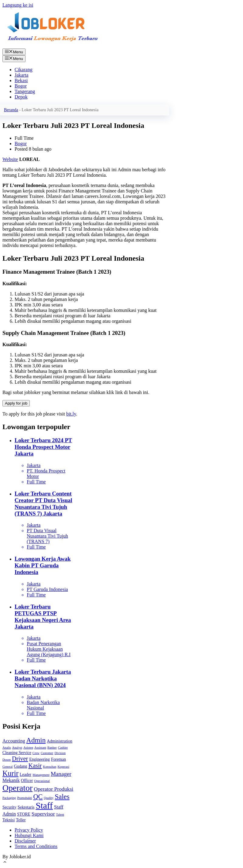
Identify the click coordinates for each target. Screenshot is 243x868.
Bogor (21, 86)
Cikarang (24, 70)
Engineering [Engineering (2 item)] (39, 759)
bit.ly (71, 414)
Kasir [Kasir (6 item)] (35, 766)
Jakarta (21, 75)
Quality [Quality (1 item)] (49, 798)
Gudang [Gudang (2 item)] (21, 766)
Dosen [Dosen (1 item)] (7, 760)
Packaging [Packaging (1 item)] (9, 798)
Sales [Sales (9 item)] (62, 797)
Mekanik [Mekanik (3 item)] (11, 780)
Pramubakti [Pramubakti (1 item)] (24, 798)
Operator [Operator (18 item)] (17, 788)
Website (10, 159)
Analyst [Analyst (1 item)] (17, 748)
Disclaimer (25, 841)
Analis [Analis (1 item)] (7, 748)
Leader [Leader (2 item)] (26, 775)
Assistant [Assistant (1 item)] (40, 748)
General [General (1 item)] (8, 767)
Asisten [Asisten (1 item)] (28, 748)
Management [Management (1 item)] (41, 775)
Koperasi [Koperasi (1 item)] (63, 767)
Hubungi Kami (29, 835)
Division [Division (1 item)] (60, 753)
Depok (21, 97)
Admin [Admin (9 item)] (36, 740)
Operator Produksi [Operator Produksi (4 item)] (53, 789)
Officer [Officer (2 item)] (27, 781)
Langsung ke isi (18, 5)
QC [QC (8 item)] (38, 797)
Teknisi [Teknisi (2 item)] (9, 820)
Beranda (11, 110)
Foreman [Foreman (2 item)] (58, 759)
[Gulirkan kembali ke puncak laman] (5, 863)
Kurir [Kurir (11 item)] (10, 773)
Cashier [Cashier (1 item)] (63, 748)
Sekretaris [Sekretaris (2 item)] (26, 807)
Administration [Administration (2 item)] (60, 741)
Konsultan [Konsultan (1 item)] (50, 767)
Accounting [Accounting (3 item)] (14, 741)
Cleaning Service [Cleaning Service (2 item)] (17, 753)
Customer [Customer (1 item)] (47, 753)
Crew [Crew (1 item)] (36, 753)
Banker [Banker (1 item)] (52, 748)
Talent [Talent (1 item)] (60, 815)
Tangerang (25, 91)
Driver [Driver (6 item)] (20, 759)
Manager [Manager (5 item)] (61, 774)
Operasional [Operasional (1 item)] (42, 781)
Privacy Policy (29, 830)
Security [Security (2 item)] (9, 807)
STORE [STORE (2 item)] (24, 814)
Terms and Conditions (36, 846)
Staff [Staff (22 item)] (44, 806)
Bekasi (21, 80)
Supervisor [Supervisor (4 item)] (43, 814)
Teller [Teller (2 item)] (21, 820)
